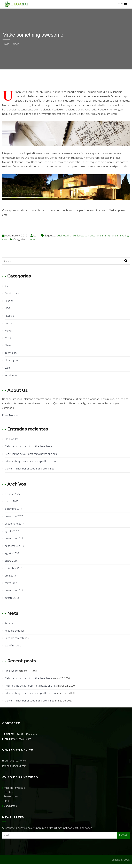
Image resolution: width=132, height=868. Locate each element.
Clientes (8, 792)
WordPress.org (13, 645)
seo (4, 239)
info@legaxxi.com (21, 739)
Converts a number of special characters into (30, 469)
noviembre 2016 (14, 538)
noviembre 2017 (14, 516)
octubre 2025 (12, 494)
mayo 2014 (11, 583)
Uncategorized (13, 360)
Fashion (9, 301)
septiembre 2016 (14, 546)
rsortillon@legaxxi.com (15, 760)
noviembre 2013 (14, 590)
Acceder (9, 623)
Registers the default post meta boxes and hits (31, 454)
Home (6, 44)
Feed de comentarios (17, 638)
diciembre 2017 (14, 509)
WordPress (11, 375)
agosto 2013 (12, 598)
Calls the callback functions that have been (28, 446)
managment (109, 235)
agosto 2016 (12, 553)
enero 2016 (11, 561)
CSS (7, 286)
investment (94, 235)
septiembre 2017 (14, 524)
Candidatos (10, 806)
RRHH (7, 801)
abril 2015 (10, 576)
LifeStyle (9, 323)
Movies (9, 331)
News (16, 44)
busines (61, 235)
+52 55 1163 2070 (26, 734)
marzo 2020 (12, 501)
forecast (82, 235)
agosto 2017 (12, 531)
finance (72, 235)
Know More (10, 415)
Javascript (10, 316)
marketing (123, 235)
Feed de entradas (15, 631)
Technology (11, 353)
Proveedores (11, 796)
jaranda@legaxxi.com (14, 766)
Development (12, 293)
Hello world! (11, 439)
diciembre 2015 (14, 568)
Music (8, 338)
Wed (7, 368)
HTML (8, 308)
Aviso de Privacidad (14, 788)
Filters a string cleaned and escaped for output (31, 461)
